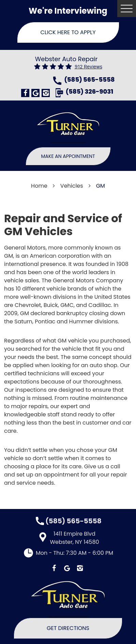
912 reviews (88, 67)
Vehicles (72, 186)
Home (39, 186)
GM (101, 186)
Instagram (46, 93)
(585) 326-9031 (89, 92)
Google (35, 93)
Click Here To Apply (68, 32)
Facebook (25, 93)
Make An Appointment (68, 156)
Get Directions (68, 628)
